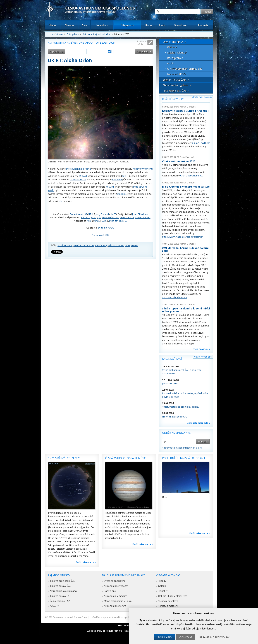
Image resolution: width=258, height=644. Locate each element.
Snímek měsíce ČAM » (176, 80)
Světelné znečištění (114, 581)
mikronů (122, 194)
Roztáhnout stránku (142, 43)
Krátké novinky (173, 99)
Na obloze (102, 25)
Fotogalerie (127, 25)
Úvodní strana (56, 34)
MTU (90, 214)
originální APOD (106, 228)
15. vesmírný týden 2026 (64, 458)
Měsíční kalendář (177, 52)
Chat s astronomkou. (192, 176)
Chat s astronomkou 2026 (179, 161)
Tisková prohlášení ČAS (63, 581)
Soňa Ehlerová (187, 157)
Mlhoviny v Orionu (143, 169)
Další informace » (86, 562)
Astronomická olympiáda (63, 591)
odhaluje (117, 179)
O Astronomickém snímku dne (185, 69)
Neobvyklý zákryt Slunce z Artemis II (186, 111)
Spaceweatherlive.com (175, 297)
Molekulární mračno (84, 245)
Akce (85, 25)
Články (52, 25)
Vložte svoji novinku (202, 97)
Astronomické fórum (115, 606)
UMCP (113, 214)
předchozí (58, 52)
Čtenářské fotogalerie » (177, 85)
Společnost (181, 25)
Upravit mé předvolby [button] (214, 637)
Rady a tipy (110, 591)
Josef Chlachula (140, 214)
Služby (148, 25)
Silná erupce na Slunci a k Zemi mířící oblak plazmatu (186, 310)
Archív (171, 63)
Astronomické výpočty (116, 586)
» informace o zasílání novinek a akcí (182, 448)
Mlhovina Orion (116, 245)
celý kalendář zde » (199, 423)
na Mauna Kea (78, 179)
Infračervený (101, 245)
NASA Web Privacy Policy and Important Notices (126, 217)
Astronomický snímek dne (97, 34)
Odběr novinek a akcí (177, 433)
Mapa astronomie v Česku (118, 601)
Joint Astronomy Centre (70, 162)
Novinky (69, 25)
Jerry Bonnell (102, 214)
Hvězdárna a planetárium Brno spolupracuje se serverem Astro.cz (126, 617)
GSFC (104, 221)
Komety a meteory (168, 606)
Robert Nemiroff (78, 214)
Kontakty (203, 25)
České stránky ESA (60, 601)
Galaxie (162, 586)
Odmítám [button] (186, 637)
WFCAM (83, 176)
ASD (89, 221)
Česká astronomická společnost (70, 617)
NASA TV (54, 606)
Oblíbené (172, 47)
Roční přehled (175, 58)
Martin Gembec (188, 107)
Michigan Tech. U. (118, 221)
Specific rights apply (91, 217)
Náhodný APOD (100, 235)
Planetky (163, 591)
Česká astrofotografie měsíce (126, 458)
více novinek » (202, 349)
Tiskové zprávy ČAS (60, 586)
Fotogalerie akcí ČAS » (176, 91)
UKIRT (126, 176)
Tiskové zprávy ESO (61, 596)
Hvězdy (162, 581)
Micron (134, 245)
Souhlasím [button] (165, 637)
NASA (97, 221)
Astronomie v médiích (116, 596)
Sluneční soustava (168, 601)
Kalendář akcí (172, 359)
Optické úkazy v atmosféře (173, 596)
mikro (61, 201)
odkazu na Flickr (201, 143)
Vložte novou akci (203, 357)
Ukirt (127, 245)
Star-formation (65, 245)
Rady (162, 25)
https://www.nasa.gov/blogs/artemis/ (182, 237)
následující (143, 52)
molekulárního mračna (79, 169)
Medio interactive (111, 631)
